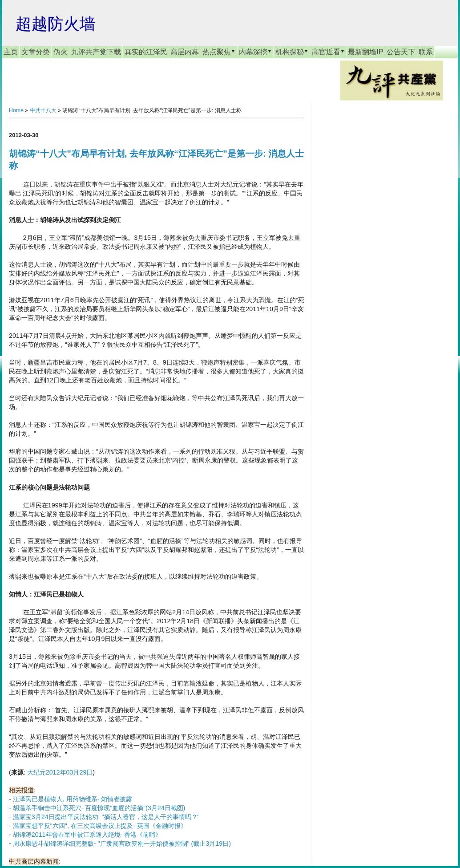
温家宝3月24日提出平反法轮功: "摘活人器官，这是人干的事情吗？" (106, 817)
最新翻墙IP (365, 52)
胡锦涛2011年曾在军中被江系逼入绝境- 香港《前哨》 (87, 835)
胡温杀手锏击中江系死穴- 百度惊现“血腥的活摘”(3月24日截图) (99, 808)
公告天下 (401, 52)
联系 (426, 52)
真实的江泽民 (146, 52)
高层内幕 (185, 52)
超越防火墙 (56, 24)
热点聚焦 (219, 52)
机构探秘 (292, 52)
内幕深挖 (255, 52)
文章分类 (36, 52)
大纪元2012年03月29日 (60, 772)
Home (16, 110)
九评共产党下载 (96, 52)
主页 (11, 52)
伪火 (61, 52)
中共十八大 (43, 110)
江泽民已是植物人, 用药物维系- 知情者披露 (73, 799)
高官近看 (328, 52)
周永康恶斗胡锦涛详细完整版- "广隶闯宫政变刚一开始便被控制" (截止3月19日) (122, 844)
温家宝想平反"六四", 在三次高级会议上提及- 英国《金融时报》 (100, 826)
